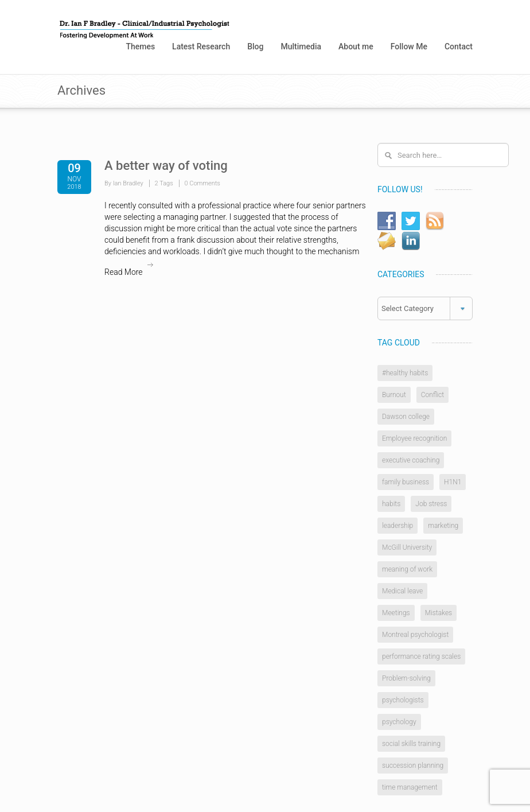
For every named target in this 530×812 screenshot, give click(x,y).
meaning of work (407, 569)
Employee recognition (414, 438)
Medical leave (402, 591)
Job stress (431, 504)
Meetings (396, 613)
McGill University (407, 547)
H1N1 (453, 482)
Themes (140, 46)
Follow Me (409, 46)
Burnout (394, 395)
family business (406, 482)
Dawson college (406, 417)
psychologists (403, 700)
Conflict (432, 395)
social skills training (411, 744)
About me (356, 46)
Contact (459, 46)
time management (410, 787)
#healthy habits (405, 373)
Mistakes (439, 613)
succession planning (413, 766)
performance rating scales (421, 656)
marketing (443, 526)
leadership (397, 526)
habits (391, 504)
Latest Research (201, 46)
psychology (399, 722)
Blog (255, 46)
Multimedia (301, 46)
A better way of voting (166, 166)
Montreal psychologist (415, 635)
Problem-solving (406, 678)
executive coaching (411, 460)
